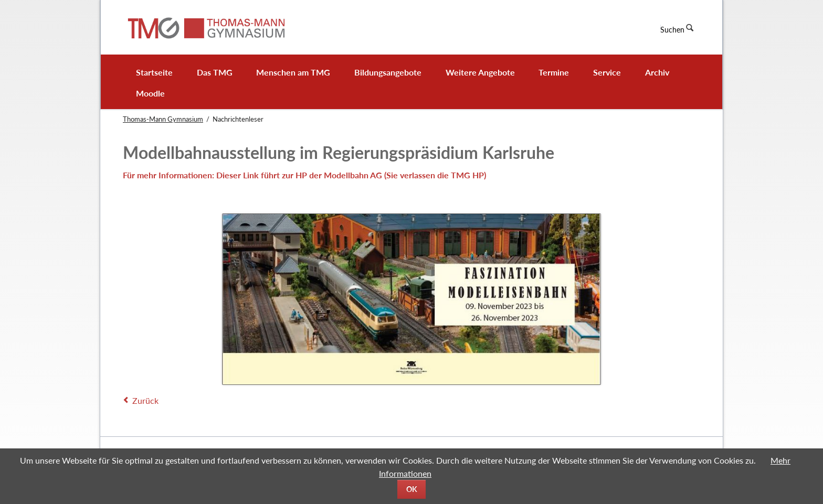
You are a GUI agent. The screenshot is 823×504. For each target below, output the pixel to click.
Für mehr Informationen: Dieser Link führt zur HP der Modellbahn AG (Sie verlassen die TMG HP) (304, 175)
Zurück (145, 400)
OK (412, 489)
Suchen (672, 30)
